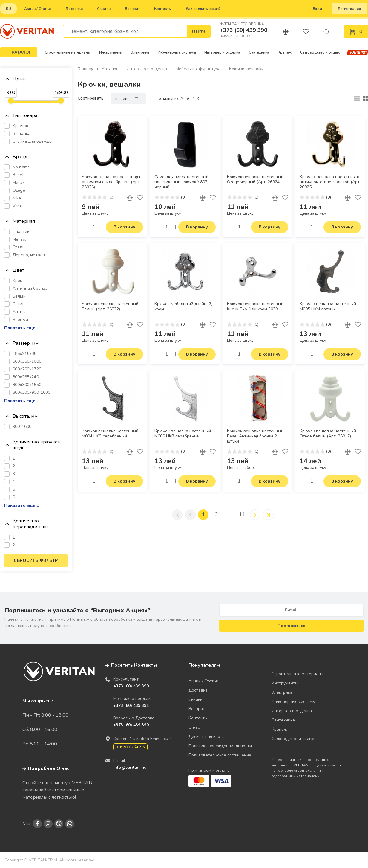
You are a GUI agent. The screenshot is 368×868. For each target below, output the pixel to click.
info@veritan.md (130, 767)
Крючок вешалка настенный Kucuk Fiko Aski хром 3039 (255, 307)
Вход (318, 9)
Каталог (111, 69)
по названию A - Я (178, 99)
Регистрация (349, 9)
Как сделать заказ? (203, 9)
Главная (86, 69)
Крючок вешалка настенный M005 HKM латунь (328, 307)
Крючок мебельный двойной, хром (183, 307)
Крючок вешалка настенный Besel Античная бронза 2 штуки (255, 436)
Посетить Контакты (134, 665)
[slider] (11, 101)
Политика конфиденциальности (220, 746)
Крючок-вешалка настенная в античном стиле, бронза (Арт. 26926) (112, 182)
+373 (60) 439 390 (244, 30)
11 (243, 515)
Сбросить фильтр (36, 560)
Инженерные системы (177, 52)
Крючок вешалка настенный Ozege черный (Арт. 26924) (255, 180)
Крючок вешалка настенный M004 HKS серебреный (110, 434)
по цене (128, 99)
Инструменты (111, 52)
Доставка (74, 9)
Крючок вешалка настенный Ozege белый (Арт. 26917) (328, 434)
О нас (194, 727)
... (229, 515)
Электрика (140, 52)
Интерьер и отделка (222, 52)
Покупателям (204, 665)
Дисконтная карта (207, 737)
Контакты (163, 9)
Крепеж (285, 52)
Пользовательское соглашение (220, 755)
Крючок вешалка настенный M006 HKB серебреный (183, 434)
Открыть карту (130, 747)
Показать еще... (22, 328)
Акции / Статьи (37, 9)
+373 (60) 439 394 (131, 705)
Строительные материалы (68, 52)
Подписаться (291, 626)
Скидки (104, 9)
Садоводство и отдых (320, 52)
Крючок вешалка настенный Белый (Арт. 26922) (110, 307)
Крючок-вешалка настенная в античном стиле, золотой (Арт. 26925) (330, 182)
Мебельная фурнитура (199, 69)
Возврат (132, 9)
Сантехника (259, 52)
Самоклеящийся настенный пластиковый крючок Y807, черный (181, 182)
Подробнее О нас (46, 768)
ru (9, 9)
